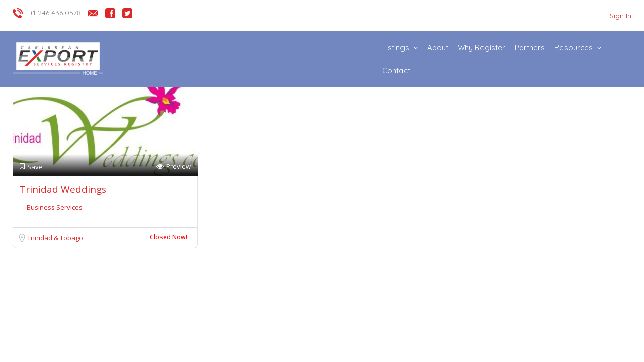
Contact (396, 71)
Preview (174, 167)
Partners (530, 48)
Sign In (621, 16)
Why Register (481, 48)
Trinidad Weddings (63, 189)
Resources (574, 48)
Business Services (55, 207)
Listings (396, 48)
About (438, 48)
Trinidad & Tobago (55, 238)
